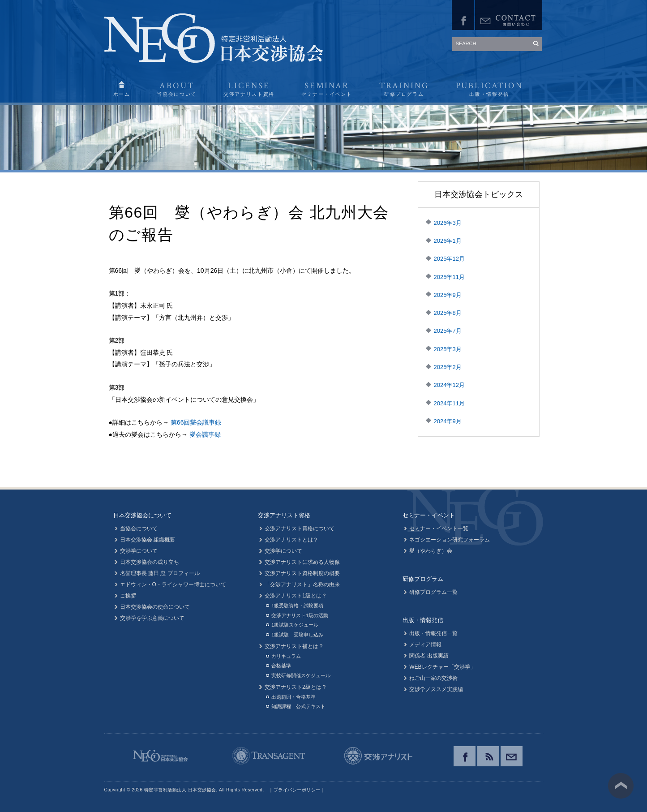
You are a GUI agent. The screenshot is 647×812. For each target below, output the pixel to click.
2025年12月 (449, 259)
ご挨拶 (128, 596)
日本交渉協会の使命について (155, 607)
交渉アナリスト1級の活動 (300, 615)
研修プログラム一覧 (433, 592)
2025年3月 (448, 349)
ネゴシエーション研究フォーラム (450, 540)
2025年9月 (448, 295)
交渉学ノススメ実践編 (436, 689)
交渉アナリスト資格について (300, 528)
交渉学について (139, 551)
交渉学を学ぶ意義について (152, 618)
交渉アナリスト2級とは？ (296, 687)
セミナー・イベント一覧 (439, 528)
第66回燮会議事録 (196, 422)
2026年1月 (448, 241)
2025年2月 (448, 367)
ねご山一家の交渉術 (433, 678)
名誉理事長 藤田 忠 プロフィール (160, 573)
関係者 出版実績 (429, 656)
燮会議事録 (205, 434)
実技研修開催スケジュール (301, 675)
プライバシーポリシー (297, 790)
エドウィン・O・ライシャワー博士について (173, 584)
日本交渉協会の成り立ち (150, 562)
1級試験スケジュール (295, 625)
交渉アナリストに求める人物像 (302, 562)
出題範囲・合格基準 (294, 697)
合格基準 (281, 666)
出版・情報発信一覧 (433, 633)
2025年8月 (448, 313)
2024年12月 (449, 385)
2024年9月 (448, 421)
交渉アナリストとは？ (291, 540)
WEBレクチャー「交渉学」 (442, 667)
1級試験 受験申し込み (297, 635)
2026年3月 (448, 223)
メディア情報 (425, 644)
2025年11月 (449, 277)
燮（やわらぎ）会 (431, 551)
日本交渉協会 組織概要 (148, 540)
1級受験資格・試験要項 (297, 606)
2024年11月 (449, 403)
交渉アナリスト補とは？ (294, 646)
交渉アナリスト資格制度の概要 (302, 573)
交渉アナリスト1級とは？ (296, 596)
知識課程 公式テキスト (298, 706)
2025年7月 (448, 331)
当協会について (139, 528)
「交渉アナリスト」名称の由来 (302, 584)
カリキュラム (286, 656)
